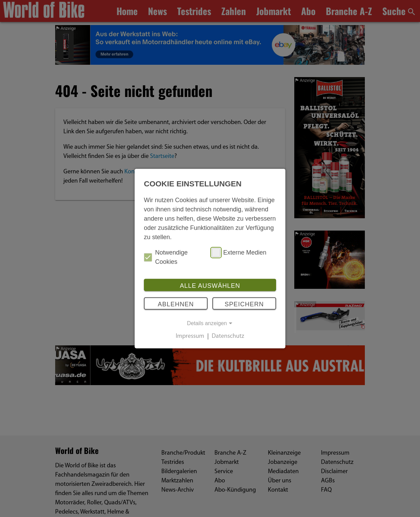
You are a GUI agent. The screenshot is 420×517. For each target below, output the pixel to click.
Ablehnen (176, 304)
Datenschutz (228, 337)
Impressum (190, 337)
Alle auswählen (210, 286)
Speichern (244, 304)
